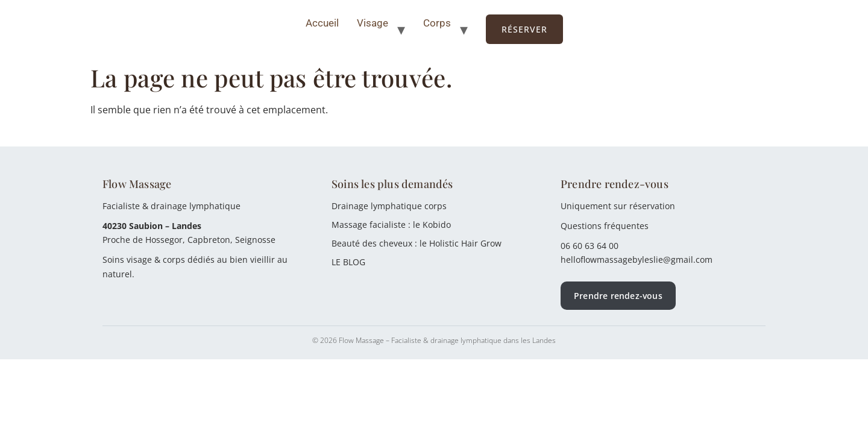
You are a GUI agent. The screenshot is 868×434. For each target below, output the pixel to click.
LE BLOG (348, 262)
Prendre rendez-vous (618, 296)
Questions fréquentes (605, 226)
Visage (373, 23)
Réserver (524, 29)
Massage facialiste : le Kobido (391, 225)
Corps (437, 23)
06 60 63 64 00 (590, 246)
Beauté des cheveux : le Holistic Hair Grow (417, 243)
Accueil (322, 23)
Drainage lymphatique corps (389, 206)
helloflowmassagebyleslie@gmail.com (637, 259)
